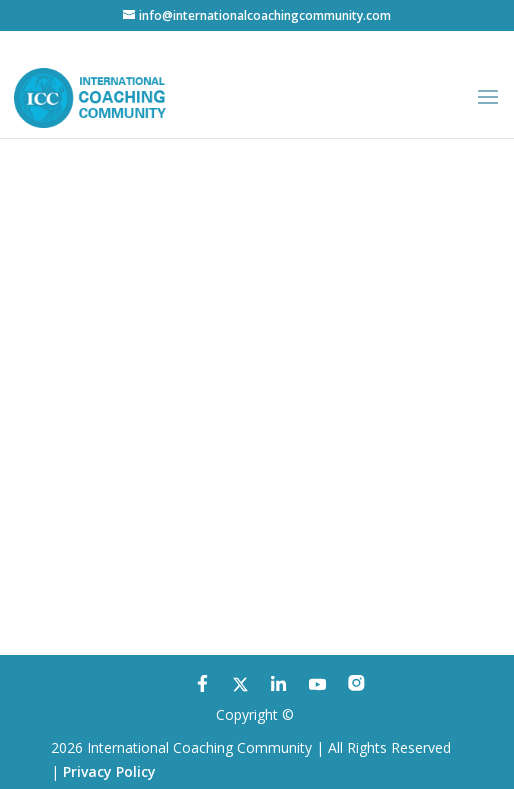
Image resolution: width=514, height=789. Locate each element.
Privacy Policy (109, 771)
